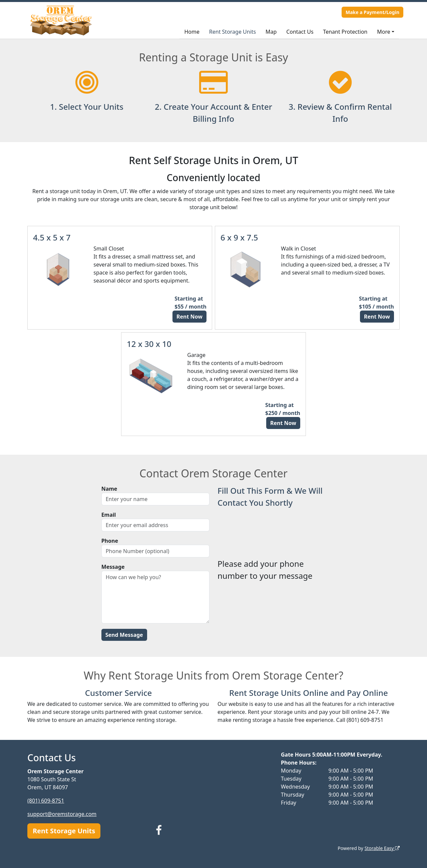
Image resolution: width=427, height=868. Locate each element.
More (384, 32)
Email (109, 515)
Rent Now (189, 317)
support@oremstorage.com (62, 814)
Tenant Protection (345, 32)
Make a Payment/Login (372, 12)
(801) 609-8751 (46, 801)
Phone (110, 541)
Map (271, 32)
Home (192, 32)
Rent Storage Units (233, 32)
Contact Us (300, 32)
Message (113, 567)
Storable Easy (382, 848)
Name (109, 489)
